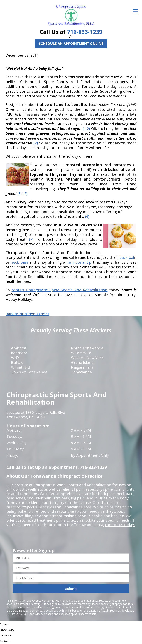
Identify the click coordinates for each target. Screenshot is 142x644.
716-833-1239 (85, 32)
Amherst (19, 348)
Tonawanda (81, 372)
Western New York (87, 358)
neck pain (19, 262)
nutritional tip (79, 262)
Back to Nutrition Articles (27, 314)
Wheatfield (20, 367)
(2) (36, 143)
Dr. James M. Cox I (18, 614)
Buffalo (17, 362)
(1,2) (86, 129)
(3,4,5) (22, 194)
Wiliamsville (81, 353)
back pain (128, 257)
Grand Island (82, 362)
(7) (31, 239)
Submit (71, 589)
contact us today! (120, 525)
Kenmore (19, 353)
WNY (15, 358)
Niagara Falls (82, 367)
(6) (87, 216)
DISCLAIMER (14, 610)
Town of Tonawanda (29, 372)
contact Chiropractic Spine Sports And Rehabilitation (60, 290)
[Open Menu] (135, 11)
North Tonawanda (87, 348)
